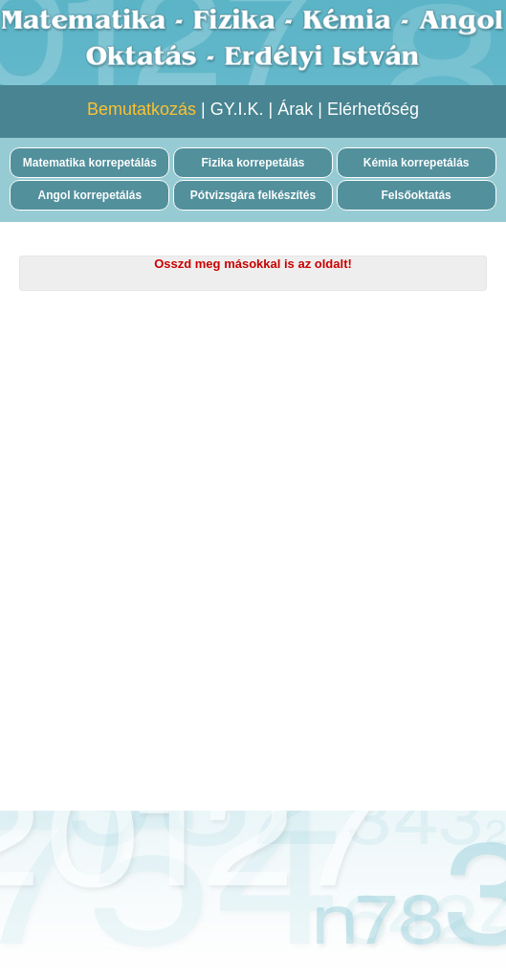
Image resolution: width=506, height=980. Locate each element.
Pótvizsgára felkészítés (253, 195)
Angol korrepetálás (90, 195)
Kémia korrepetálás (417, 163)
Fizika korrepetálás (253, 163)
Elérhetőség (373, 109)
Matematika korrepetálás (90, 163)
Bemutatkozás (142, 109)
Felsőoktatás (416, 195)
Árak (295, 109)
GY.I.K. (237, 109)
